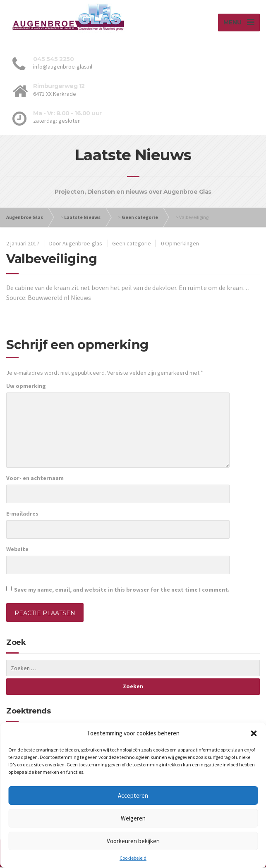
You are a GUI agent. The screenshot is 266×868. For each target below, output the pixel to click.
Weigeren (133, 818)
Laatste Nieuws (82, 218)
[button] (254, 733)
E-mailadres (22, 514)
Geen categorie (140, 218)
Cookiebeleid (133, 858)
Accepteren (133, 795)
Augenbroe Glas (25, 218)
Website (17, 550)
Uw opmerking (26, 387)
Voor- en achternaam (35, 479)
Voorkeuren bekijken (133, 841)
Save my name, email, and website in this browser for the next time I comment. (122, 590)
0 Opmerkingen (180, 244)
